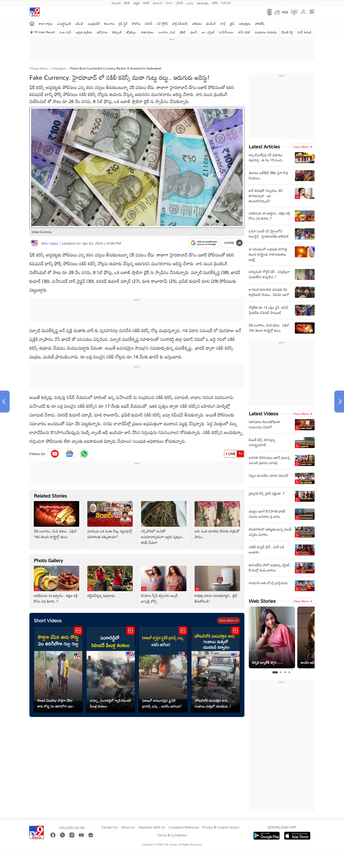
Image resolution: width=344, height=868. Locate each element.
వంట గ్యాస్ (65, 32)
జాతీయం (197, 24)
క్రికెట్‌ (183, 32)
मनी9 (215, 3)
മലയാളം (203, 3)
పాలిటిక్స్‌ (260, 24)
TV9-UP (226, 3)
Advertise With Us (152, 827)
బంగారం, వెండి (167, 32)
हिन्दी (127, 3)
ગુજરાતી (157, 3)
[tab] (275, 672)
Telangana (59, 68)
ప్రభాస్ (194, 32)
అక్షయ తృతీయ (84, 32)
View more (228, 620)
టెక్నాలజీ (117, 32)
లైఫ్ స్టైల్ (123, 24)
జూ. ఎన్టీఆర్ (208, 32)
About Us (128, 827)
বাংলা (169, 3)
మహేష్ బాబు (227, 32)
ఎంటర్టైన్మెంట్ (64, 24)
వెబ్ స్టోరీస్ (162, 24)
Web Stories (262, 601)
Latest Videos (264, 414)
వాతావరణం (147, 32)
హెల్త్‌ (223, 24)
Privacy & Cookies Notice (221, 827)
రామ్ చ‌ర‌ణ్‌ (244, 32)
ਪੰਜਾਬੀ (179, 3)
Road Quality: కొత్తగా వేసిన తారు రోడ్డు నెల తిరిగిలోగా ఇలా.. (56, 703)
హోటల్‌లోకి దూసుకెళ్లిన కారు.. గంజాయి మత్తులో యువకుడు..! (213, 703)
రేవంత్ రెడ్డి (287, 32)
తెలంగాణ (109, 24)
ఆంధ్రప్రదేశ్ (94, 24)
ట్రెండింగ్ (211, 24)
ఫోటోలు (136, 24)
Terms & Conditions (172, 835)
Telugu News (39, 68)
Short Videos (48, 620)
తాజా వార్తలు (46, 24)
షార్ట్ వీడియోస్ (180, 24)
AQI (285, 12)
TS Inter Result (45, 32)
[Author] (34, 243)
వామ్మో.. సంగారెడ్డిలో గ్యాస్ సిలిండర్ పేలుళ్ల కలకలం (110, 703)
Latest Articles (264, 147)
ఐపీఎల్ (80, 24)
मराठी (146, 3)
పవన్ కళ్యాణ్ (305, 32)
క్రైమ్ (232, 24)
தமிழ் (190, 3)
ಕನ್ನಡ (137, 3)
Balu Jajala (50, 243)
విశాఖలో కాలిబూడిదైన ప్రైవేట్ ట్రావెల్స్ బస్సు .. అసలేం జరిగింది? (162, 703)
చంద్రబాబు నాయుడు (266, 32)
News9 (116, 3)
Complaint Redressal (184, 827)
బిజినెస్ (149, 24)
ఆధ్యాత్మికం (245, 24)
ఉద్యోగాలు (102, 32)
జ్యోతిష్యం (131, 32)
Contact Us (110, 827)
